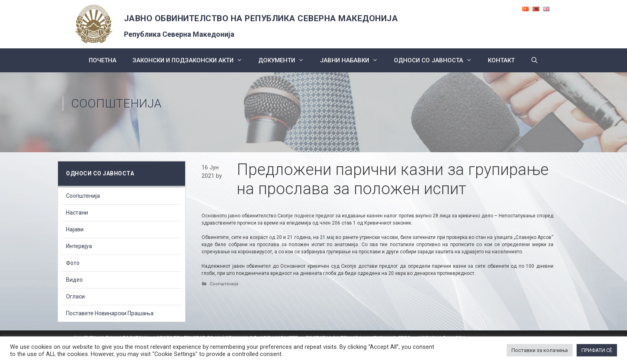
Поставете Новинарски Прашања (110, 313)
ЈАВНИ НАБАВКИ (353, 60)
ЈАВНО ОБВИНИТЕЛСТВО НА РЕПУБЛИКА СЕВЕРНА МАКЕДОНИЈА (261, 18)
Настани (77, 213)
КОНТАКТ (501, 60)
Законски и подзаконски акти (191, 60)
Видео (74, 280)
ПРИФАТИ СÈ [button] (597, 350)
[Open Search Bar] (534, 60)
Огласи (75, 296)
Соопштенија (116, 103)
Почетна (103, 60)
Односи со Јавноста (437, 60)
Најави (75, 229)
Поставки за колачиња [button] (540, 350)
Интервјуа (79, 246)
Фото (73, 263)
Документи (285, 60)
